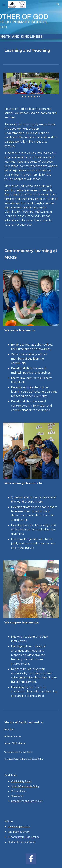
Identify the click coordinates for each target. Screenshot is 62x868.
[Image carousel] (31, 85)
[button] (4, 5)
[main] (31, 50)
